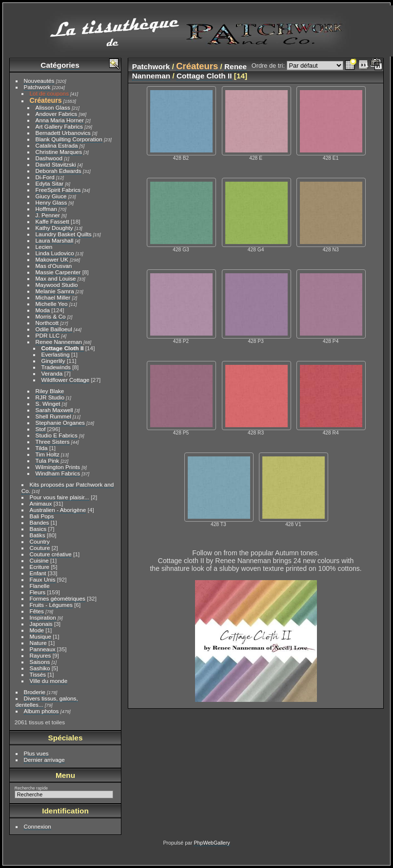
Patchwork (37, 87)
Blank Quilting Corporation (69, 139)
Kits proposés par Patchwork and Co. (68, 488)
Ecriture (40, 567)
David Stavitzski (56, 164)
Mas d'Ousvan (54, 266)
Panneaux (43, 649)
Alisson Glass (53, 107)
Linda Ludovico (55, 253)
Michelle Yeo (52, 304)
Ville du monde (49, 681)
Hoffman (46, 209)
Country (40, 541)
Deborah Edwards (59, 171)
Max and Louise (56, 278)
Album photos (41, 711)
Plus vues (36, 753)
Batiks (38, 535)
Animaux (41, 503)
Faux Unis (43, 579)
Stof (41, 429)
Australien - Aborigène (58, 510)
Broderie (35, 692)
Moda (43, 310)
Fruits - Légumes (51, 605)
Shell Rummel (53, 416)
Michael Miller (53, 297)
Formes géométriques (58, 598)
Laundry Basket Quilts (64, 234)
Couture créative (51, 554)
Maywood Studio (57, 285)
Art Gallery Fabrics (59, 126)
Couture (40, 548)
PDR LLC (48, 335)
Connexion (38, 826)
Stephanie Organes (60, 423)
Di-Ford (45, 177)
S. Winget (48, 404)
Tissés (38, 674)
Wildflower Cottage (66, 380)
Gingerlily (53, 361)
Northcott (47, 323)
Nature (38, 643)
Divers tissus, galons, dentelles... (47, 701)
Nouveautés (39, 81)
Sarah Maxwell (54, 410)
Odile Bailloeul (54, 329)
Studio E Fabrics (57, 435)
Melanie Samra (55, 291)
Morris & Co (51, 316)
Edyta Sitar (50, 183)
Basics (38, 529)
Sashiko (40, 668)
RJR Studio (50, 397)
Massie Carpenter (58, 272)
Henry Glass (51, 202)
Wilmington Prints (58, 467)
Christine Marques (59, 152)
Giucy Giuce (51, 196)
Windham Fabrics (58, 473)
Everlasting (56, 354)
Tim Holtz (48, 454)
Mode (37, 630)
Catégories (60, 65)
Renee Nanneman (59, 342)
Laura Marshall (55, 240)
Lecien (44, 247)
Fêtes (37, 611)
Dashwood (49, 158)
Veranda (52, 373)
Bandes (39, 522)
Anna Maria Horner (60, 120)
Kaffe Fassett (52, 221)
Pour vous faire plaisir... (59, 497)
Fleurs (38, 592)
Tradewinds (57, 367)
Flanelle (40, 586)
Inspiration (43, 617)
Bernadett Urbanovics (63, 133)
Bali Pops (42, 516)
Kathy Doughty (54, 228)
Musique (40, 636)
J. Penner (48, 215)
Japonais (41, 624)
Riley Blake (50, 391)
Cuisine (39, 560)
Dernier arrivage (44, 760)
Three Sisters (53, 442)
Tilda (42, 448)
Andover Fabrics (57, 114)
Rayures (40, 655)
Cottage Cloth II (63, 348)
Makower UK (52, 259)
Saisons (40, 662)
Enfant (38, 573)
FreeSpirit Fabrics (58, 190)
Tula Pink (48, 461)
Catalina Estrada (57, 145)
